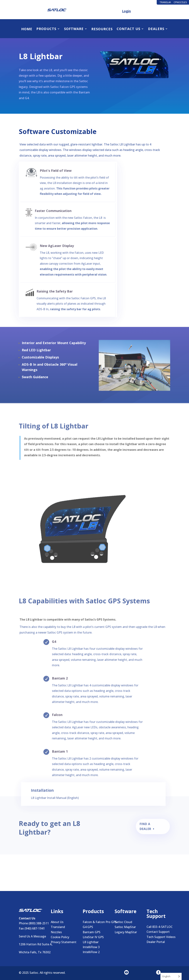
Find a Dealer (146, 828)
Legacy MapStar (126, 932)
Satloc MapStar (125, 927)
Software (74, 29)
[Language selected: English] (171, 976)
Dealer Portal (156, 942)
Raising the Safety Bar (57, 289)
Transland (58, 927)
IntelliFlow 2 (91, 952)
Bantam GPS (92, 932)
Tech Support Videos (161, 937)
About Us (57, 922)
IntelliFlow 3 (91, 947)
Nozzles (56, 932)
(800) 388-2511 (39, 923)
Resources (102, 29)
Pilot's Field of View (58, 169)
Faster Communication (55, 208)
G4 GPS (88, 927)
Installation (50, 794)
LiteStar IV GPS (93, 937)
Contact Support (158, 932)
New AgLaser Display (59, 245)
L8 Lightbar (91, 942)
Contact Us (128, 29)
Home (27, 29)
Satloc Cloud (123, 922)
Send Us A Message (32, 936)
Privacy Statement (64, 942)
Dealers (156, 29)
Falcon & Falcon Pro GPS (100, 922)
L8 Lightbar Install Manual (55, 801)
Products (46, 29)
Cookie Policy (60, 937)
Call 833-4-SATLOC (160, 927)
